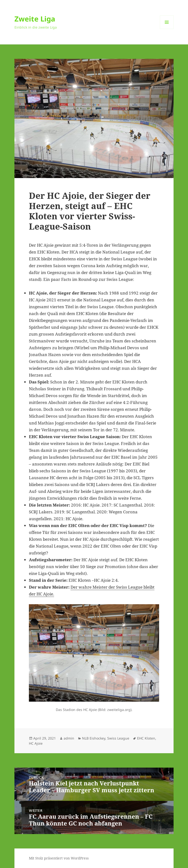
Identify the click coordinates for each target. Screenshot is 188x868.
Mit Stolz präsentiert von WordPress (59, 858)
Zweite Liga (35, 19)
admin (69, 738)
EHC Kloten (146, 738)
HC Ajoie (36, 743)
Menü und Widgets (167, 29)
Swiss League (118, 738)
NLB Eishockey (94, 738)
